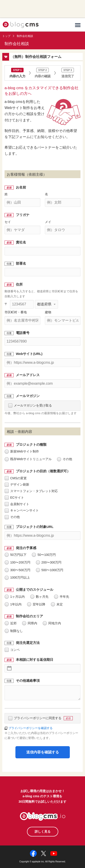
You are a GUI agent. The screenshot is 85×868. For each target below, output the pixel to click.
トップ (6, 36)
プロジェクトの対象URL (35, 527)
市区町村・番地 (16, 312)
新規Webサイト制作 (22, 451)
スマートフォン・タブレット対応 (31, 491)
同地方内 (52, 623)
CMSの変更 (16, 478)
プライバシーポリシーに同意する (40, 718)
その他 (64, 459)
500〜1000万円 (50, 570)
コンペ (12, 650)
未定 (57, 604)
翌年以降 (36, 604)
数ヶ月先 (39, 597)
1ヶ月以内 (15, 597)
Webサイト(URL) (29, 354)
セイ (8, 222)
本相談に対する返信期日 (35, 660)
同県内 (30, 623)
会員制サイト (17, 504)
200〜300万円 (49, 562)
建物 (48, 312)
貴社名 (21, 242)
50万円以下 (16, 555)
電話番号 (23, 333)
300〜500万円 (17, 570)
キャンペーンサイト (22, 510)
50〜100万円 (44, 555)
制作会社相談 (25, 36)
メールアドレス (28, 375)
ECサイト (14, 498)
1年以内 (13, 604)
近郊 (11, 623)
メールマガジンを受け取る (30, 405)
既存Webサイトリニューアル (28, 459)
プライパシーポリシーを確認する (30, 728)
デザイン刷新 (17, 484)
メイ (48, 222)
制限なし (14, 631)
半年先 (62, 597)
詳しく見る (43, 832)
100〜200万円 (17, 562)
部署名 (21, 263)
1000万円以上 (17, 577)
